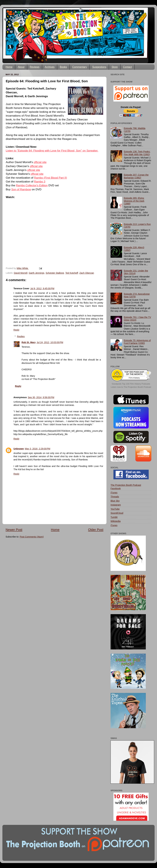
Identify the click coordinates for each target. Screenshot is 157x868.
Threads (115, 497)
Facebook (116, 488)
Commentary (80, 67)
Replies (21, 336)
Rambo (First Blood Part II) (51, 178)
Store (115, 67)
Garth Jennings (37, 273)
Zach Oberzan (87, 273)
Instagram (116, 505)
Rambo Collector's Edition (32, 185)
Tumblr (114, 517)
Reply (16, 330)
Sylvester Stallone (55, 273)
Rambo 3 (40, 182)
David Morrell (21, 273)
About (21, 67)
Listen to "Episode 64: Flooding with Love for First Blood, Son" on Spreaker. (52, 151)
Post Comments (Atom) (32, 537)
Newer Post (14, 530)
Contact (127, 67)
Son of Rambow (21, 189)
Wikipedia (116, 521)
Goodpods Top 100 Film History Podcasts (131, 384)
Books (63, 67)
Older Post (96, 530)
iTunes (114, 493)
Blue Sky (115, 501)
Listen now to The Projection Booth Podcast (131, 387)
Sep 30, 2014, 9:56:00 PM (41, 397)
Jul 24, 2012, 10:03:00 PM (50, 342)
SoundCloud (117, 513)
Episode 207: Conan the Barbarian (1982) (136, 176)
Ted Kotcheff (72, 273)
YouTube (115, 509)
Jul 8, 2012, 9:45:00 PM (42, 288)
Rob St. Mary (29, 342)
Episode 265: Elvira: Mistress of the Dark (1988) (134, 201)
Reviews (35, 67)
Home (9, 67)
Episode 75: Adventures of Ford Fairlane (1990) (137, 342)
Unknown (19, 449)
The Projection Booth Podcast (126, 485)
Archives (50, 67)
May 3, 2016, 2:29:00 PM (38, 449)
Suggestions (99, 67)
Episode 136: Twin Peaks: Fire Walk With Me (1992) (137, 153)
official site (40, 162)
